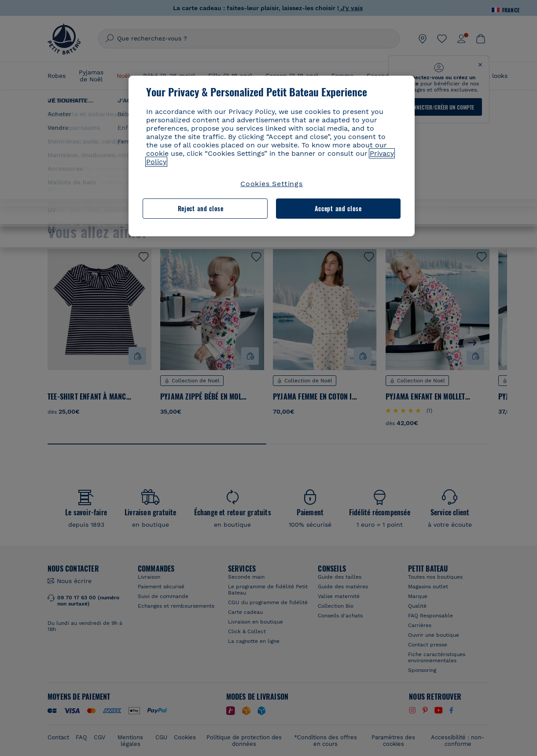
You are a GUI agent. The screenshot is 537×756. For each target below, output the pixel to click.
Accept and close (338, 208)
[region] (272, 156)
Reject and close (201, 208)
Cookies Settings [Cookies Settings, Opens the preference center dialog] (272, 184)
